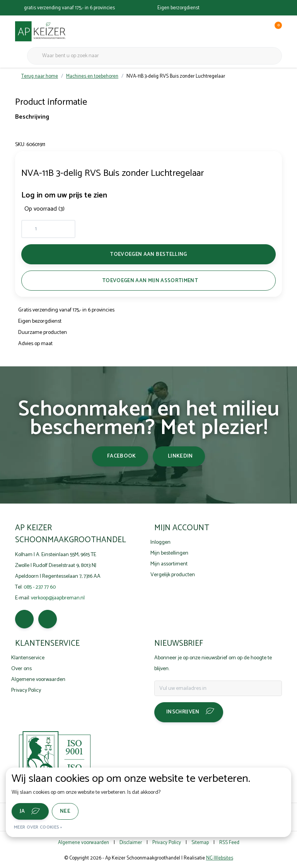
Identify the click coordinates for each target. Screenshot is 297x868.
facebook (122, 456)
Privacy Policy (167, 843)
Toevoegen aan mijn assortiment (150, 281)
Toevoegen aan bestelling (148, 254)
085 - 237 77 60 (40, 587)
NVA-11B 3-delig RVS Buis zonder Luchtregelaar (176, 76)
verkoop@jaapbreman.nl (58, 598)
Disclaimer (131, 843)
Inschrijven (183, 712)
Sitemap (200, 843)
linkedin (180, 456)
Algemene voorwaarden (84, 843)
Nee (65, 811)
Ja (22, 811)
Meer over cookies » (38, 827)
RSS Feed (229, 843)
